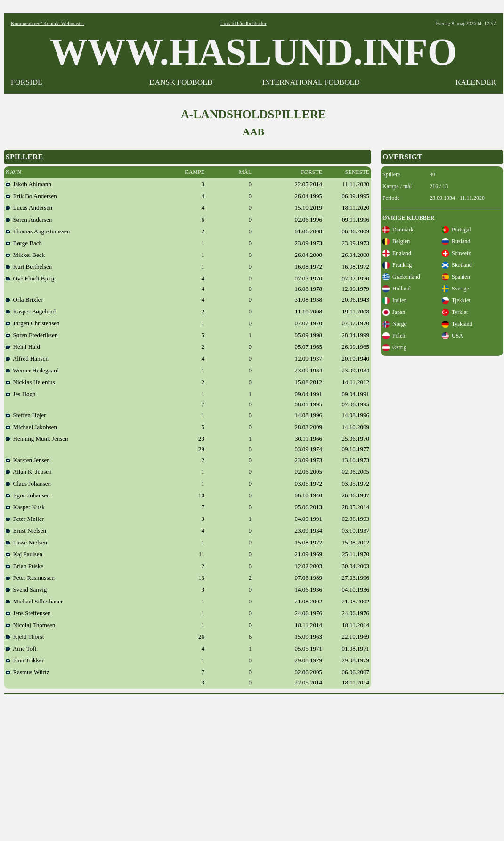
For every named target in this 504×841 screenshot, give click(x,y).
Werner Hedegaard (32, 370)
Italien (395, 300)
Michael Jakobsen (31, 427)
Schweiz (456, 253)
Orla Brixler (24, 300)
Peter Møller (25, 519)
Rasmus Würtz (27, 672)
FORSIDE (27, 82)
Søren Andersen (29, 219)
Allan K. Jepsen (28, 472)
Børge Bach (24, 243)
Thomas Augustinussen (38, 231)
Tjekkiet (456, 300)
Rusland (456, 241)
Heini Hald (23, 347)
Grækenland (401, 277)
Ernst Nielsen (26, 531)
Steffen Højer (26, 415)
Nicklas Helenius (30, 382)
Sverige (455, 289)
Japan (394, 312)
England (397, 253)
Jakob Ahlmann (28, 184)
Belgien (396, 241)
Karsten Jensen (28, 460)
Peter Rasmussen (30, 578)
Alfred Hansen (27, 359)
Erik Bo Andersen (31, 196)
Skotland (457, 265)
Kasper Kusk (25, 507)
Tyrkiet (455, 312)
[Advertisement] (254, 765)
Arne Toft (21, 648)
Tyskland (457, 324)
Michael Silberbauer (34, 601)
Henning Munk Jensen (37, 439)
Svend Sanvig (26, 590)
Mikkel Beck (25, 255)
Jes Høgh (21, 394)
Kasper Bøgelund (31, 311)
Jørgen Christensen (33, 323)
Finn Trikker (25, 660)
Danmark (398, 230)
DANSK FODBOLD (181, 82)
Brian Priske (24, 566)
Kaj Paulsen (24, 554)
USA (452, 336)
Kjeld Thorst (25, 637)
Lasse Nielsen (26, 542)
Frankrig (397, 265)
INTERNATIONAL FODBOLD (311, 82)
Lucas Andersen (29, 208)
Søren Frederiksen (32, 335)
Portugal (456, 230)
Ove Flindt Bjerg (30, 278)
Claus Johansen (28, 483)
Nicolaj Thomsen (30, 625)
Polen (394, 336)
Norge (394, 324)
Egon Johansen (28, 495)
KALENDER (476, 82)
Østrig (394, 347)
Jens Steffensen (28, 613)
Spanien (456, 277)
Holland (397, 289)
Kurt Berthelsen (29, 267)
